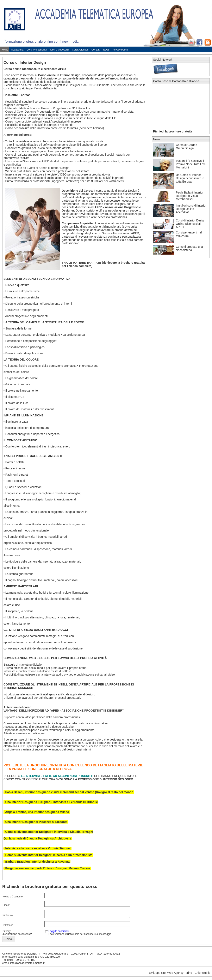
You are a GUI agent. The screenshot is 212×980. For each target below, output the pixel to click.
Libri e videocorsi (60, 50)
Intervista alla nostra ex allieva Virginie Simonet (38, 848)
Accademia (17, 50)
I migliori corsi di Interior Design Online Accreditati (191, 209)
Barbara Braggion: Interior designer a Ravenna (38, 862)
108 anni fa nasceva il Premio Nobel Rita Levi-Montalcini (191, 164)
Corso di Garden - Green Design (187, 147)
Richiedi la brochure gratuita (173, 131)
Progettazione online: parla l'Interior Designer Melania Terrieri (48, 868)
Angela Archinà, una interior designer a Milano (38, 812)
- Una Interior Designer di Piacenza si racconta (36, 822)
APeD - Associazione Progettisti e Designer (52, 85)
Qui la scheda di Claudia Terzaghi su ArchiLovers (37, 838)
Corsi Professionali (37, 50)
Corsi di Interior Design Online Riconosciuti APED (191, 224)
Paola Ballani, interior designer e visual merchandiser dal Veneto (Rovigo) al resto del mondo (70, 792)
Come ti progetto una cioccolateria (189, 248)
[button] (9, 940)
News (106, 50)
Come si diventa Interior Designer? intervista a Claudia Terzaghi (49, 832)
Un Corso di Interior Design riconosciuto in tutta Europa (190, 178)
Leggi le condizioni (59, 932)
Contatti (96, 50)
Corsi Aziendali (80, 50)
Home (5, 50)
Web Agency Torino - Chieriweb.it (188, 974)
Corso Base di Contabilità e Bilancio (176, 81)
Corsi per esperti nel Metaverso (189, 234)
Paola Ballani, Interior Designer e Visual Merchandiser (190, 196)
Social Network (163, 60)
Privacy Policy (120, 50)
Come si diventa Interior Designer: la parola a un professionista (49, 855)
